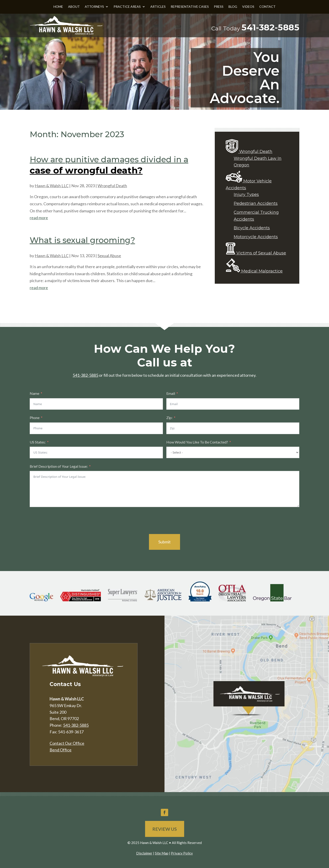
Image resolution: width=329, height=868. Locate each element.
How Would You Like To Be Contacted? (197, 442)
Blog (233, 7)
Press (219, 7)
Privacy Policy (182, 853)
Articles (158, 7)
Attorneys (94, 7)
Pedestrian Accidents (256, 203)
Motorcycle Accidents (256, 237)
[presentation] (64, 521)
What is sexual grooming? (82, 240)
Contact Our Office (67, 743)
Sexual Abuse (109, 256)
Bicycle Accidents (252, 228)
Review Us (165, 829)
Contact (267, 7)
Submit (164, 542)
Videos (248, 7)
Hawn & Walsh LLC (52, 186)
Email (171, 393)
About (74, 7)
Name (34, 393)
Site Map (162, 853)
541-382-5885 (270, 27)
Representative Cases (190, 7)
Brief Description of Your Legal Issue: (59, 466)
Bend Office (61, 750)
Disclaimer (144, 853)
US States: (38, 442)
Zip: (169, 418)
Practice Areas (127, 7)
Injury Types (246, 195)
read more (39, 218)
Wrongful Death (112, 186)
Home (58, 7)
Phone (35, 418)
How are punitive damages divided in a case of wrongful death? (109, 165)
